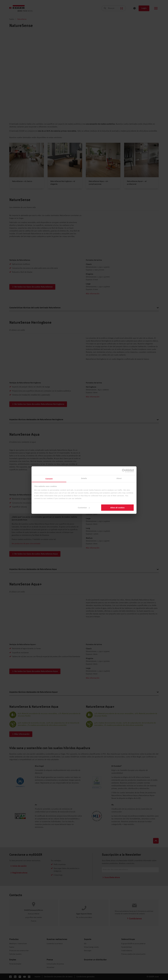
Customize (84, 508)
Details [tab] (84, 478)
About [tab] (119, 478)
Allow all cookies (117, 508)
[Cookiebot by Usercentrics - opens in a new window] (124, 471)
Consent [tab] (49, 479)
